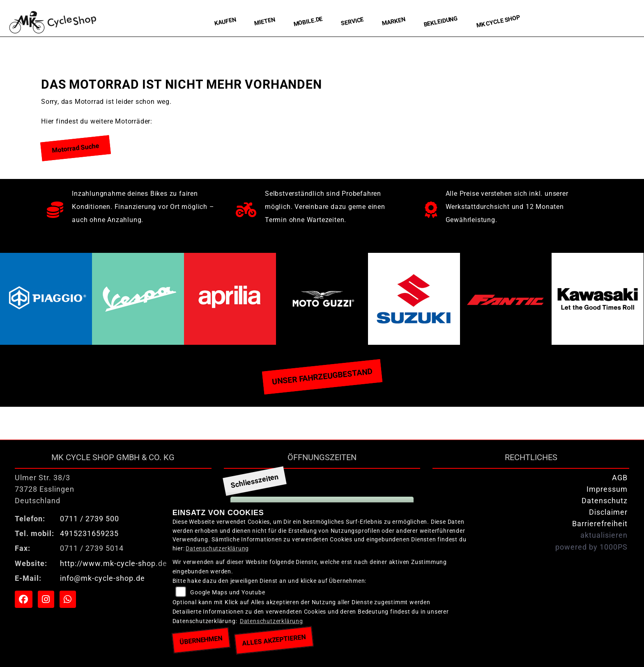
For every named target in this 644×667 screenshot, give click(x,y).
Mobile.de (308, 21)
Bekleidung (441, 22)
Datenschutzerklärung (217, 549)
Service (352, 22)
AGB (620, 478)
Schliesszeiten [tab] (255, 481)
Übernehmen (201, 640)
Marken (394, 22)
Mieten (265, 21)
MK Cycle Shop (498, 22)
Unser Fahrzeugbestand (322, 376)
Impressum (607, 489)
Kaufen (225, 22)
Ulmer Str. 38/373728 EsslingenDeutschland (45, 489)
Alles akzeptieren (274, 640)
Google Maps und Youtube (228, 593)
